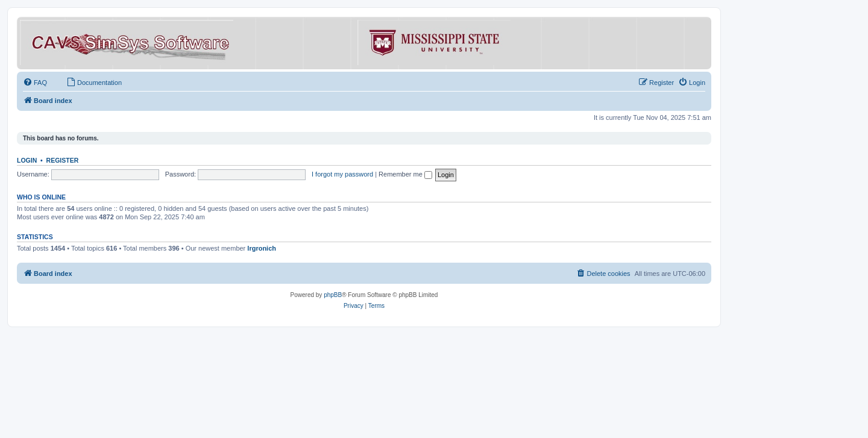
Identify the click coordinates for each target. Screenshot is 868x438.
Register (63, 160)
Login (27, 160)
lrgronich (262, 248)
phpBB (333, 295)
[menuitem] (35, 83)
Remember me (405, 174)
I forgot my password (342, 174)
